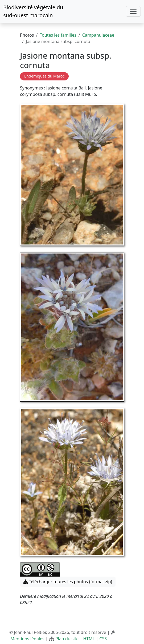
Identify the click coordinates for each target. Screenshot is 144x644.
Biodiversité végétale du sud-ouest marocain (33, 11)
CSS (103, 639)
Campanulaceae (98, 35)
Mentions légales (27, 639)
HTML (89, 639)
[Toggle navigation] (133, 11)
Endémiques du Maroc (44, 76)
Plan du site (67, 639)
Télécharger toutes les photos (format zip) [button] (68, 582)
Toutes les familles (58, 35)
